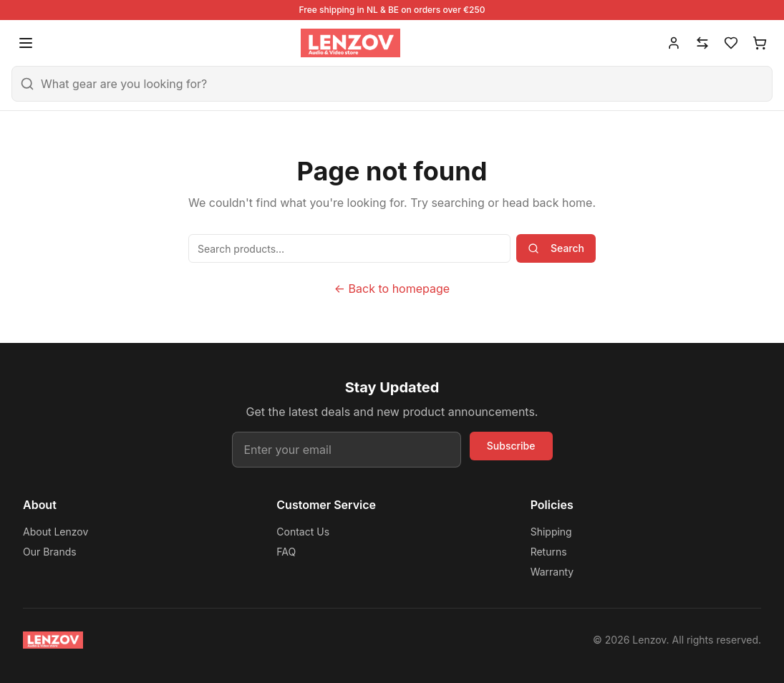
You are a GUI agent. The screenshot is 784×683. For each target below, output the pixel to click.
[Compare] (702, 43)
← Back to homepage (392, 289)
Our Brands (50, 552)
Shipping (551, 532)
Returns (549, 552)
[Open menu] (26, 43)
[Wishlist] (731, 43)
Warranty (552, 572)
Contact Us (303, 532)
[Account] (674, 43)
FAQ (286, 552)
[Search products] (349, 248)
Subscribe (511, 446)
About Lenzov (55, 532)
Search (556, 248)
